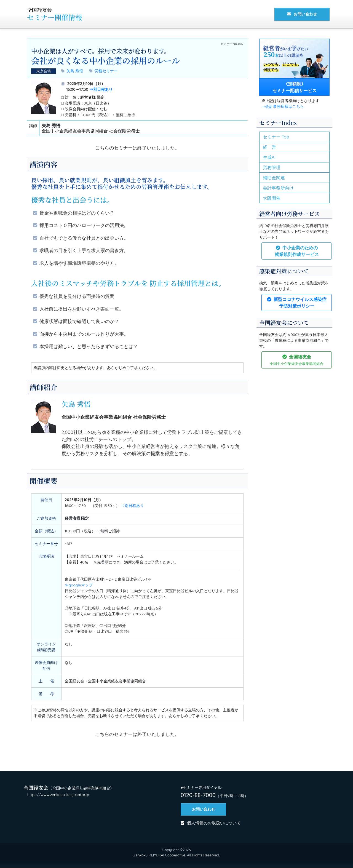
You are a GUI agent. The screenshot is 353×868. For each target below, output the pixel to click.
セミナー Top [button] (276, 137)
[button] (297, 251)
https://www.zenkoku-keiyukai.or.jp (58, 795)
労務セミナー (106, 71)
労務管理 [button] (272, 167)
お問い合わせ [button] (305, 14)
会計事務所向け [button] (278, 188)
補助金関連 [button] (274, 178)
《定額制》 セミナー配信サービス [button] (295, 87)
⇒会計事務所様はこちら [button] (283, 106)
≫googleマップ (79, 585)
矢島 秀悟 (76, 71)
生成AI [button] (269, 157)
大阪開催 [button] (272, 198)
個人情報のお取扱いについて (214, 823)
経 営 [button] (269, 147)
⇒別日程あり (101, 89)
